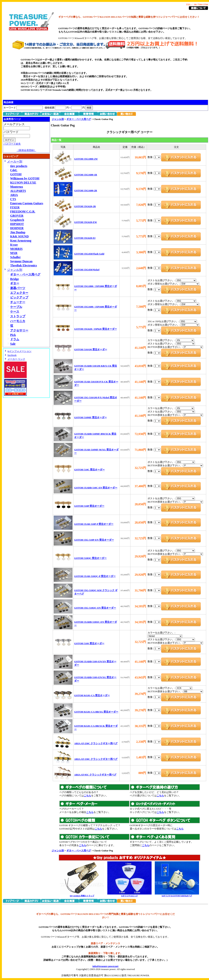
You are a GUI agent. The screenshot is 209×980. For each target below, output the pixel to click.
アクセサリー (19, 330)
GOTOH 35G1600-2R (86, 190)
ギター (15, 283)
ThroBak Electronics (24, 265)
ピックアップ (19, 297)
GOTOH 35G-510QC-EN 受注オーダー (95, 608)
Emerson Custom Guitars (27, 203)
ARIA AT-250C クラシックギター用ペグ (96, 743)
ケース (15, 312)
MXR (14, 253)
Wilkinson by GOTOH (25, 178)
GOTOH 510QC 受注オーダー (90, 558)
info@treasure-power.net (105, 966)
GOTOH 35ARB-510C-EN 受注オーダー (96, 488)
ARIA (14, 195)
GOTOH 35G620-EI (85, 238)
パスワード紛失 (12, 144)
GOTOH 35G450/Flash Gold (89, 254)
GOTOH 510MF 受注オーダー (90, 417)
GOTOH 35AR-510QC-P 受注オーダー (95, 576)
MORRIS (16, 249)
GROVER (17, 216)
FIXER (15, 207)
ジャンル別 (15, 270)
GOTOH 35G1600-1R (86, 175)
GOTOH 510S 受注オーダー (89, 643)
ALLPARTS (18, 191)
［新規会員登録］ (26, 150)
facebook (12, 355)
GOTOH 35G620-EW (86, 222)
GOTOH (16, 174)
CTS (13, 199)
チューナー (18, 302)
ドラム (15, 339)
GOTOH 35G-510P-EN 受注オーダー (94, 540)
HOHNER (17, 228)
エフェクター (19, 293)
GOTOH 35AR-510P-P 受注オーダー (94, 524)
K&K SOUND (19, 236)
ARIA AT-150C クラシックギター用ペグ (96, 759)
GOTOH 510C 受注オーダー (89, 470)
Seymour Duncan (21, 261)
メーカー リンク (16, 359)
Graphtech (17, 220)
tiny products (19, 166)
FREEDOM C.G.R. (23, 212)
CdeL (14, 170)
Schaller (15, 257)
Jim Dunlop (18, 232)
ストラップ (18, 316)
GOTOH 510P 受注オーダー (89, 506)
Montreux (17, 187)
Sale (13, 344)
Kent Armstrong (21, 241)
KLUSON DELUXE (23, 183)
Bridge (14, 279)
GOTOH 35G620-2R (85, 206)
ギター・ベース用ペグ (25, 274)
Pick (13, 335)
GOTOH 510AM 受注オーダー (91, 349)
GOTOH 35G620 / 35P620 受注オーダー (96, 329)
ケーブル (16, 307)
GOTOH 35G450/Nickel (87, 270)
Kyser (14, 245)
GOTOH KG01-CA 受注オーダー (92, 695)
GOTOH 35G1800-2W (86, 159)
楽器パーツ (18, 288)
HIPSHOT (17, 224)
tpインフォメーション (19, 351)
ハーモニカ (18, 321)
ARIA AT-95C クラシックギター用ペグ (95, 775)
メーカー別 (15, 161)
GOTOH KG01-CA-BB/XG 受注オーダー (96, 712)
